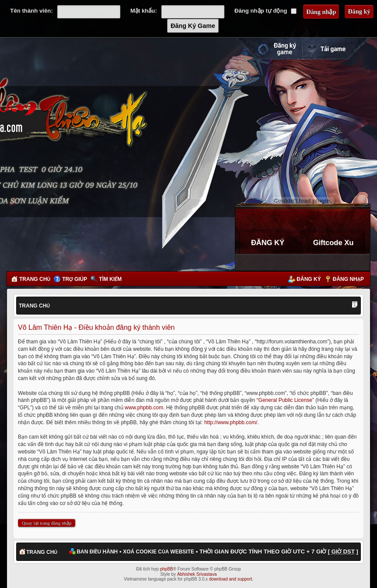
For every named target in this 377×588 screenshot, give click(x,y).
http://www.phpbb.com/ (231, 422)
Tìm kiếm (110, 279)
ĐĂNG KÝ (268, 242)
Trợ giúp (75, 279)
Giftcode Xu (333, 242)
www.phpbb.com (144, 408)
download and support (230, 579)
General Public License (285, 400)
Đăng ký (309, 279)
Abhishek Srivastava (197, 574)
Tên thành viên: (31, 11)
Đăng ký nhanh (268, 48)
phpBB (167, 569)
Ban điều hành (97, 552)
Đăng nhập (348, 279)
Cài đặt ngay (336, 48)
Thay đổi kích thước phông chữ (355, 305)
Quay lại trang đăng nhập (47, 523)
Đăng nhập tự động (265, 11)
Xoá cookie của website (159, 552)
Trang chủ (35, 279)
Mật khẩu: (144, 11)
